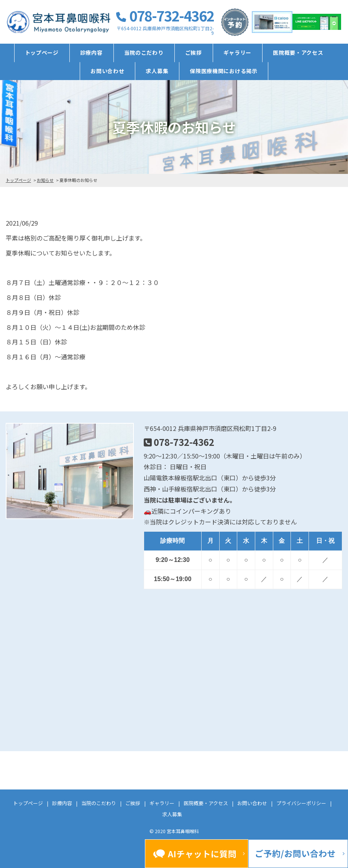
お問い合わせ (107, 71)
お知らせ (45, 180)
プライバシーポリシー (301, 803)
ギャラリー (238, 52)
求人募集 (157, 71)
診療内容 (91, 52)
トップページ (42, 52)
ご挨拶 (194, 52)
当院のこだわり (144, 52)
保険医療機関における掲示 (223, 71)
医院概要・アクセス (298, 52)
